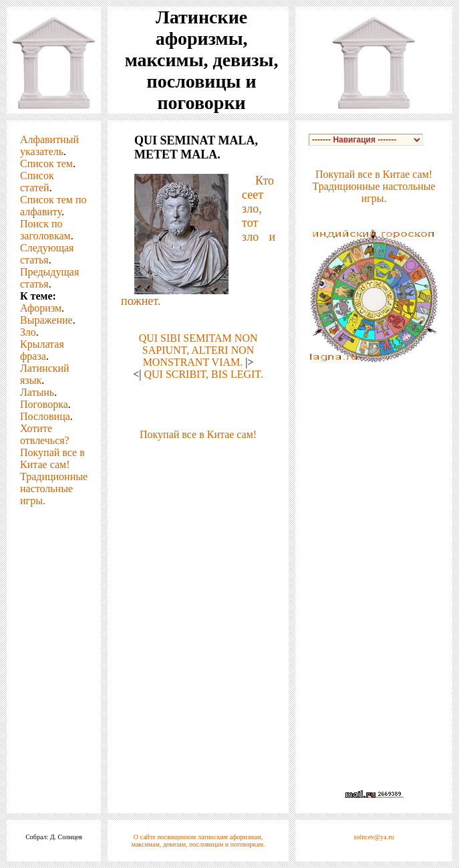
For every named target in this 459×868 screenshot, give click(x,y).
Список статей (37, 182)
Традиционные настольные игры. (54, 489)
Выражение (46, 320)
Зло (28, 332)
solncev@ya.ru (374, 837)
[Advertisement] (198, 508)
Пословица (45, 416)
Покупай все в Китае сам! (52, 458)
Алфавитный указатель (49, 145)
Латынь (37, 392)
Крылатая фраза (42, 350)
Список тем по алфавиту (53, 206)
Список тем (46, 164)
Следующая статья (47, 254)
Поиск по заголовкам (45, 230)
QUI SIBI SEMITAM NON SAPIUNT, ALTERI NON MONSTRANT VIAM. (198, 350)
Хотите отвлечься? (45, 434)
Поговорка (44, 404)
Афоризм (41, 308)
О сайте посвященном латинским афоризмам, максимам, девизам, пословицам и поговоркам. (198, 841)
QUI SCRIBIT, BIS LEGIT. (203, 374)
